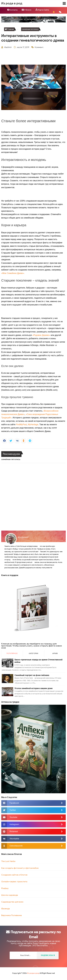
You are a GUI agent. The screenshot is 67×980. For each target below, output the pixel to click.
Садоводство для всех (12, 902)
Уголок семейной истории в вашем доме (33, 688)
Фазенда (6, 909)
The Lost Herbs (8, 861)
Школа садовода (10, 895)
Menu (62, 4)
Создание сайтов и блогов (14, 875)
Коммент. (40, 47)
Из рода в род (33, 973)
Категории (33, 653)
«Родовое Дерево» (41, 335)
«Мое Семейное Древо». (13, 273)
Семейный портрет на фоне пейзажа (32, 675)
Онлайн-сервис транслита (14, 882)
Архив (55, 653)
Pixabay (5, 888)
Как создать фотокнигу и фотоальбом (20, 868)
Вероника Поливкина (12, 915)
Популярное (12, 653)
